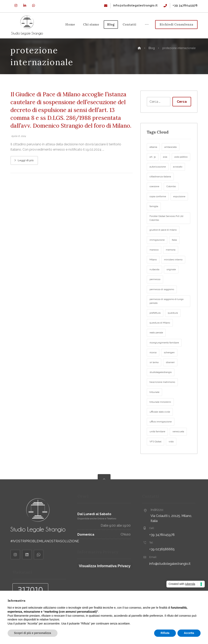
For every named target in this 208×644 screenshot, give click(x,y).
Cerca (182, 113)
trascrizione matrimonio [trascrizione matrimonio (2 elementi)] (162, 394)
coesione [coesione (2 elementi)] (154, 198)
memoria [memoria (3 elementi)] (171, 262)
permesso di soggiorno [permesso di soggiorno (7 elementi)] (162, 301)
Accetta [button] (189, 633)
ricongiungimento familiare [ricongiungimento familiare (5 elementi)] (164, 354)
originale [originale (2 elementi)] (171, 281)
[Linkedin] (25, 5)
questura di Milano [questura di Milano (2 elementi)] (160, 335)
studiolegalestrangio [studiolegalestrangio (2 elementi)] (161, 384)
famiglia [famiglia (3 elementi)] (154, 218)
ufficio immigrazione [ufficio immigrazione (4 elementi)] (161, 434)
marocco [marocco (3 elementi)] (154, 262)
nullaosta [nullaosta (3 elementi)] (154, 281)
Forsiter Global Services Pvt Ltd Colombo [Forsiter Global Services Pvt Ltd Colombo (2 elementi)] (166, 230)
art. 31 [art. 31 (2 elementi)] (153, 169)
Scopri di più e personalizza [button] (33, 633)
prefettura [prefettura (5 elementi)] (155, 325)
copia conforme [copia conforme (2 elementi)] (158, 208)
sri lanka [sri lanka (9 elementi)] (154, 374)
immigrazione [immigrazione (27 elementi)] (157, 252)
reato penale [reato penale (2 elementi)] (156, 345)
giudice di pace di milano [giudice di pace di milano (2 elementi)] (163, 242)
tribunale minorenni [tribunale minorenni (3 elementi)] (160, 414)
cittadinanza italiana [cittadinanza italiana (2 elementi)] (160, 189)
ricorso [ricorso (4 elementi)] (153, 365)
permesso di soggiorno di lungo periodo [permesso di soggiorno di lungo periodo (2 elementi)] (167, 313)
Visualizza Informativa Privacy (105, 578)
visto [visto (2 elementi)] (171, 453)
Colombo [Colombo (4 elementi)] (171, 198)
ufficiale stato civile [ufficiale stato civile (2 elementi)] (160, 424)
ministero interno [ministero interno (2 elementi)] (173, 272)
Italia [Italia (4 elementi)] (174, 252)
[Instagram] (16, 5)
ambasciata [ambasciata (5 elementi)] (171, 159)
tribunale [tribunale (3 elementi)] (154, 404)
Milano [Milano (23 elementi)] (153, 272)
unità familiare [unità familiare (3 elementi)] (157, 444)
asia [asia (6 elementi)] (165, 169)
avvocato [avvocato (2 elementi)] (178, 179)
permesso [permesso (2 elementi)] (155, 291)
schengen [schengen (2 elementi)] (169, 365)
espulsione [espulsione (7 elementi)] (179, 208)
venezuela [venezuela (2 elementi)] (178, 444)
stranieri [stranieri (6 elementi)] (170, 374)
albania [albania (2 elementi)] (153, 159)
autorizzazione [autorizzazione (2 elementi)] (158, 179)
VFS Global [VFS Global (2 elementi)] (155, 453)
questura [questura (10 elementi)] (173, 325)
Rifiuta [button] (165, 633)
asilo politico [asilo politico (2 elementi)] (181, 169)
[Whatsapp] (34, 5)
